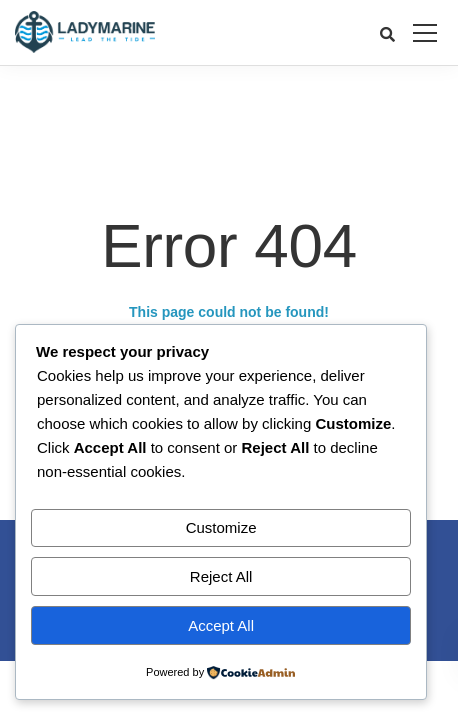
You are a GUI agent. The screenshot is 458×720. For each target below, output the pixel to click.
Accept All (221, 625)
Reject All (221, 576)
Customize (221, 527)
